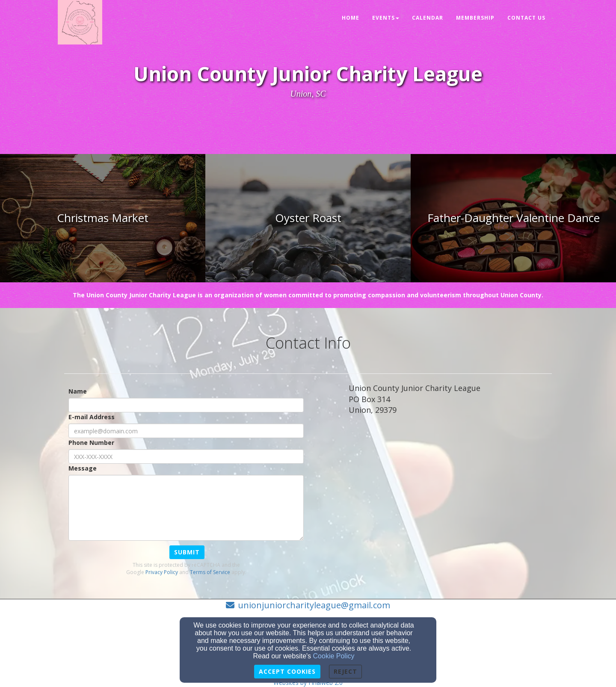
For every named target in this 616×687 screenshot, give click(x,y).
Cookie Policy (334, 656)
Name (78, 391)
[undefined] (103, 218)
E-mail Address (92, 417)
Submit (187, 552)
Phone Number (91, 443)
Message (83, 468)
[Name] (186, 405)
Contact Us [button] (526, 18)
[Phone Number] (186, 456)
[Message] (186, 508)
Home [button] (351, 18)
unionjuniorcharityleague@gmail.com (314, 605)
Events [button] (386, 18)
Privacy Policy (162, 572)
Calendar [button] (428, 18)
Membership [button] (475, 18)
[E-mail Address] (186, 431)
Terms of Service (210, 572)
